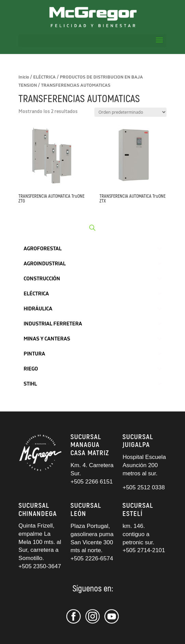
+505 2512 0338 (143, 487)
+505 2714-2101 (144, 550)
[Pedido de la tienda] (130, 112)
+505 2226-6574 (92, 558)
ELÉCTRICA (44, 77)
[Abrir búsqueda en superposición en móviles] (92, 228)
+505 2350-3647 (40, 566)
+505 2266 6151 (92, 482)
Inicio (24, 77)
